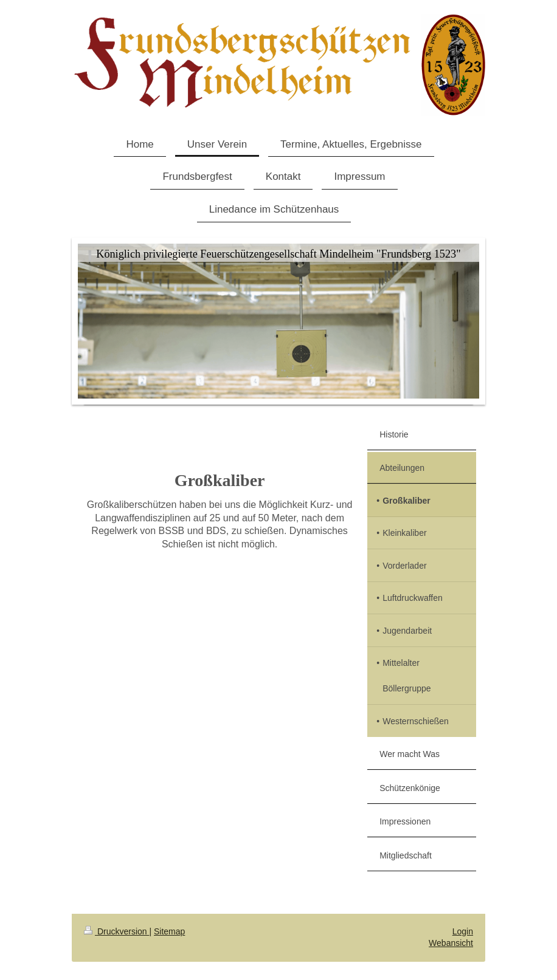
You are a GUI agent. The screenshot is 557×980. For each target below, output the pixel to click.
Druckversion (116, 931)
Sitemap (169, 931)
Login (463, 931)
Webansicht (451, 943)
